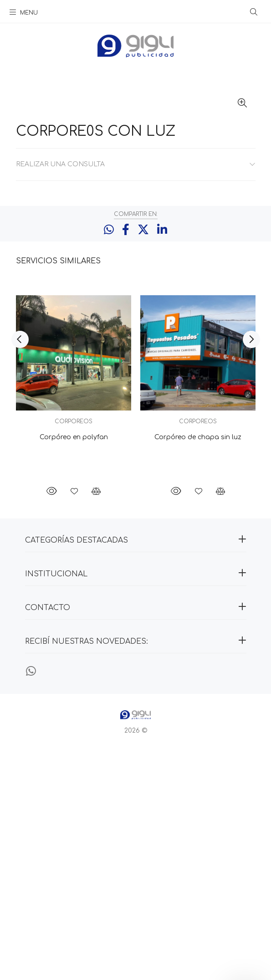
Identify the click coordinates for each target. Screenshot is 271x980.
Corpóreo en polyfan (73, 667)
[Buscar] (254, 12)
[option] (74, 618)
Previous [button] (20, 569)
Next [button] (251, 569)
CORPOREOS (74, 651)
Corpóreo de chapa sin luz (198, 667)
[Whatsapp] (31, 901)
